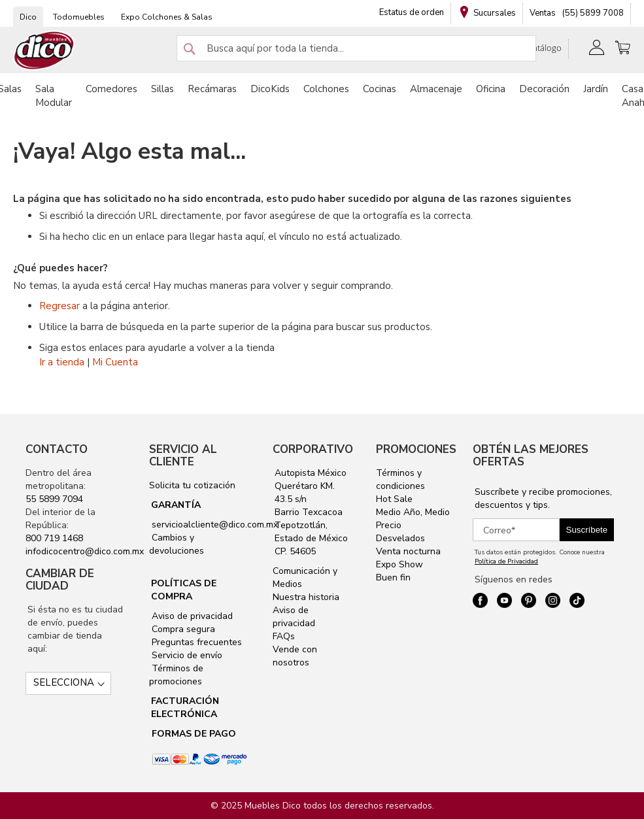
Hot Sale (394, 499)
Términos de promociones (176, 675)
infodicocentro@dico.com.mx (85, 551)
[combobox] (356, 48)
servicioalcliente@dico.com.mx (215, 525)
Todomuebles (79, 17)
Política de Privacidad (506, 561)
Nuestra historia (306, 597)
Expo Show (399, 564)
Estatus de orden (412, 12)
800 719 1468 (54, 538)
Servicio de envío (186, 655)
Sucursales (495, 13)
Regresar (59, 306)
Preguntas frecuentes (195, 642)
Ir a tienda (62, 362)
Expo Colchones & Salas (167, 17)
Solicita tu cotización (192, 485)
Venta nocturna (408, 551)
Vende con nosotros (295, 656)
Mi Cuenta (115, 362)
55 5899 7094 (54, 499)
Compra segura (182, 629)
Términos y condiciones (400, 479)
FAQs (284, 636)
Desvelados (400, 538)
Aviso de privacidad (191, 616)
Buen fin (393, 577)
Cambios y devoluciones (177, 544)
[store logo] (44, 51)
